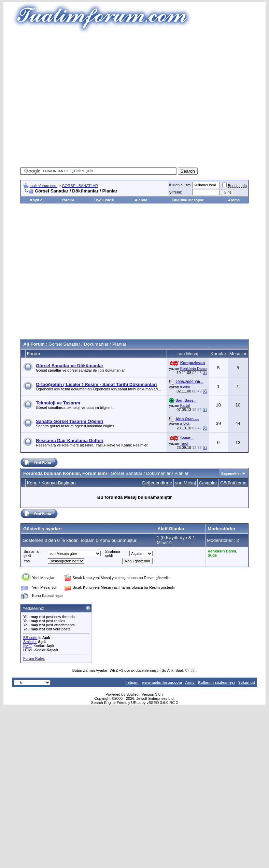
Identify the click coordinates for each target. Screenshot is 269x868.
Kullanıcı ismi (180, 185)
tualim (185, 387)
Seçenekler (231, 473)
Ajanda (141, 200)
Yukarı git (246, 682)
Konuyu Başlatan (59, 483)
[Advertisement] (124, 98)
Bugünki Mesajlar (188, 200)
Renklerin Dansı (193, 369)
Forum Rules (34, 658)
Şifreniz (176, 192)
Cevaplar (208, 483)
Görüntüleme (233, 483)
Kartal (185, 405)
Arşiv (190, 682)
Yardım (68, 200)
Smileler (30, 642)
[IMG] (28, 646)
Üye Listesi (104, 200)
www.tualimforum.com (162, 682)
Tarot (184, 443)
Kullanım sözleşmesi (216, 682)
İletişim (132, 682)
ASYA (185, 424)
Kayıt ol (37, 200)
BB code (30, 638)
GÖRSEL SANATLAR (80, 186)
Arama (234, 200)
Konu (32, 483)
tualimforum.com (44, 186)
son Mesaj (186, 483)
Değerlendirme (157, 483)
